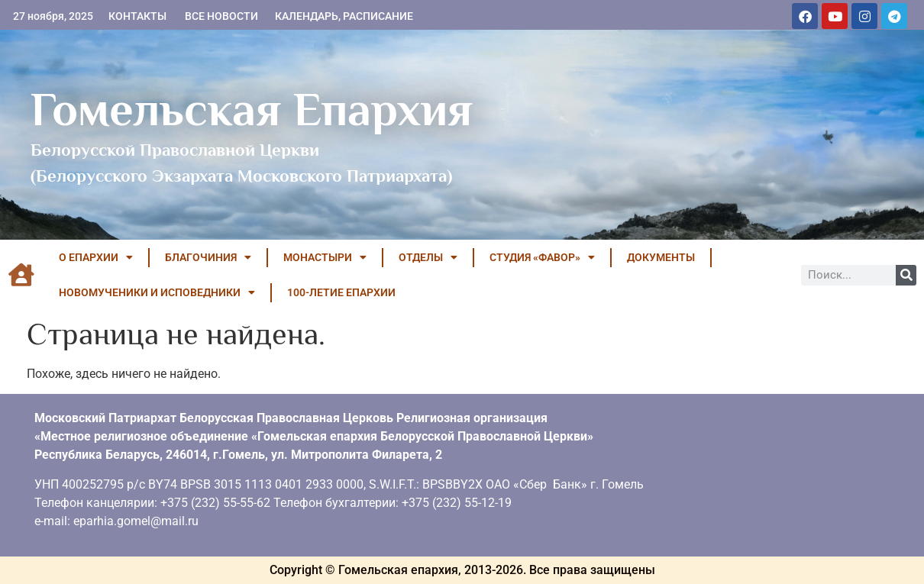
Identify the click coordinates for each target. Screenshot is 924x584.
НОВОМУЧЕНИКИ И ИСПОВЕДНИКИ (157, 292)
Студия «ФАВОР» (542, 257)
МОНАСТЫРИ (325, 257)
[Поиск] (906, 275)
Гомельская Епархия (252, 109)
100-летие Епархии (341, 292)
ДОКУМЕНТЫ (661, 257)
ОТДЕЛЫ (428, 257)
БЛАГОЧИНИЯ (208, 257)
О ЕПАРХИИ (96, 257)
